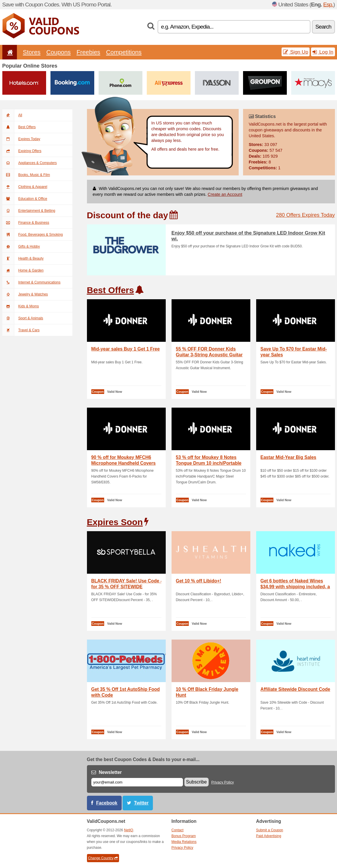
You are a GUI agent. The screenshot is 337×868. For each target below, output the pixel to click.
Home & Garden (23, 270)
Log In (323, 52)
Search (323, 27)
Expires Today (21, 139)
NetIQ (129, 830)
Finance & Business (26, 223)
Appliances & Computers (30, 163)
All (12, 115)
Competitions (124, 52)
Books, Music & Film (26, 175)
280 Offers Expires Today (305, 215)
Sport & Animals (23, 318)
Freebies (88, 52)
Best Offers (19, 127)
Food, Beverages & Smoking (33, 235)
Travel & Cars (21, 330)
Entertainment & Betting (29, 211)
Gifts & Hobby (21, 247)
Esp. (328, 5)
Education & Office (25, 199)
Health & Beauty (23, 258)
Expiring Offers (22, 151)
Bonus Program (184, 836)
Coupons (59, 52)
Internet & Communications (32, 282)
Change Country (103, 858)
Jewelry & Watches (25, 294)
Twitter (141, 803)
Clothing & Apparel (25, 187)
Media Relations (184, 842)
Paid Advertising (269, 836)
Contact (178, 830)
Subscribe (197, 782)
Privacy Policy (223, 782)
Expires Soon (115, 522)
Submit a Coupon (270, 830)
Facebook (107, 803)
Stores (32, 52)
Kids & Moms (21, 306)
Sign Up (296, 52)
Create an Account (225, 194)
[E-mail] (137, 782)
